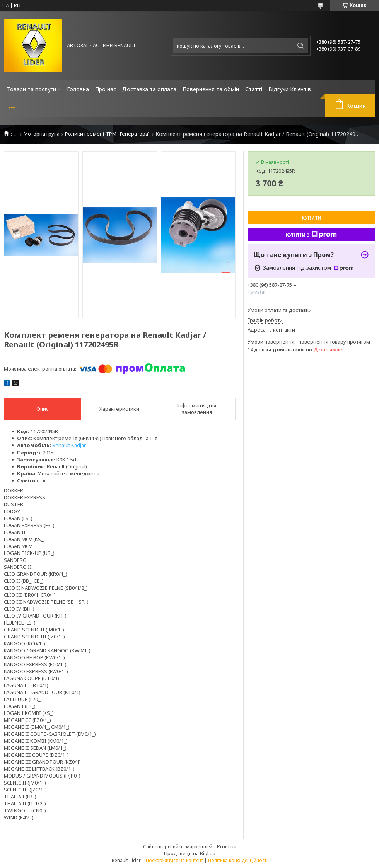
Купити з (311, 235)
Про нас (106, 89)
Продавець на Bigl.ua (190, 853)
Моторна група (42, 134)
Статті (254, 89)
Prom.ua (227, 846)
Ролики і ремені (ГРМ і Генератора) (107, 134)
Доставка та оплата (149, 89)
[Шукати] (300, 46)
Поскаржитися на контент (174, 860)
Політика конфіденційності (238, 860)
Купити (312, 218)
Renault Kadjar (69, 445)
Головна (78, 89)
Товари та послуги (32, 89)
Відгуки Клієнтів (290, 89)
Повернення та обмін (211, 89)
